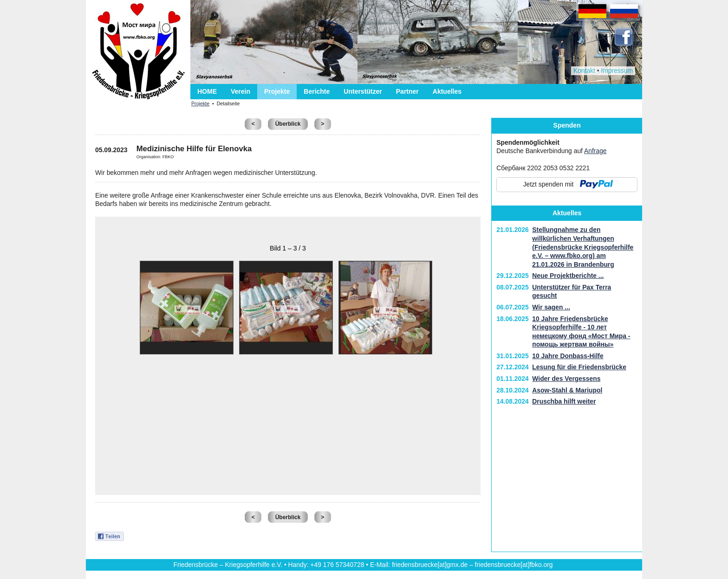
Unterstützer (363, 91)
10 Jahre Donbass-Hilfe (568, 356)
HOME (207, 91)
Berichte (317, 91)
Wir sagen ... (551, 307)
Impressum (617, 71)
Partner (407, 91)
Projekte (277, 91)
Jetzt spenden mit (549, 184)
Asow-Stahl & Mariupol (567, 390)
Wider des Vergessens (566, 379)
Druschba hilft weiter (564, 401)
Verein (240, 91)
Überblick (288, 124)
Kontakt (584, 71)
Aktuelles (447, 91)
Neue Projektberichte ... (568, 276)
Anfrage (595, 151)
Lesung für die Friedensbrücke (579, 367)
